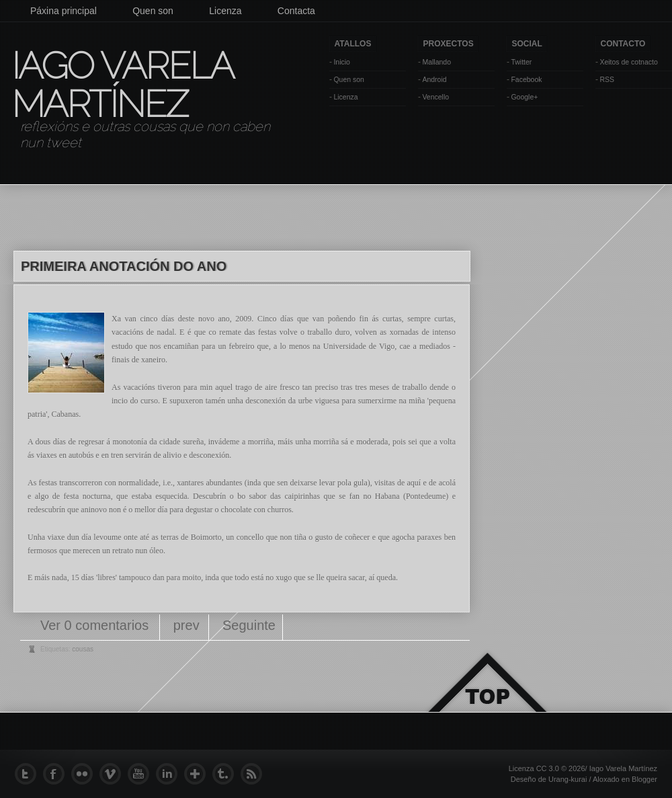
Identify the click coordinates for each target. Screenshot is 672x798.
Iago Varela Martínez (122, 85)
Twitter (521, 62)
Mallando (436, 62)
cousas (83, 649)
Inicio (342, 62)
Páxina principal (64, 11)
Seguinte (249, 625)
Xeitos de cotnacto (628, 62)
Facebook (526, 79)
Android (434, 79)
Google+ (524, 97)
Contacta (296, 11)
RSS (607, 79)
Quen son (153, 11)
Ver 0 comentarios (96, 625)
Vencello (435, 97)
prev (186, 625)
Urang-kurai (568, 779)
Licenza (225, 11)
